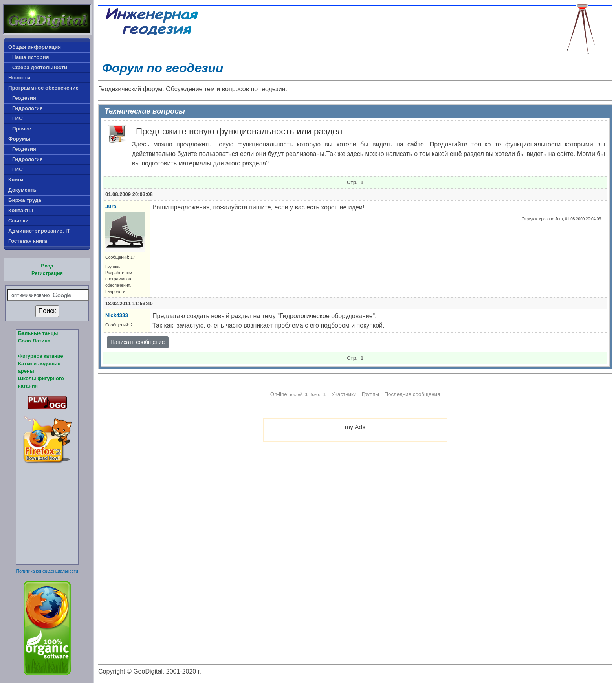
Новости (19, 78)
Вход (47, 266)
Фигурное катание (41, 356)
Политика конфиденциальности (47, 571)
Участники (344, 394)
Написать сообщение (138, 342)
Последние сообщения (412, 394)
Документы (23, 190)
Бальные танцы (38, 333)
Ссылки (18, 221)
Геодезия (24, 98)
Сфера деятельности (40, 67)
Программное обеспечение (43, 88)
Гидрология (27, 108)
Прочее (22, 129)
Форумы (19, 139)
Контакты (21, 210)
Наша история (30, 57)
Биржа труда (25, 200)
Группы (370, 394)
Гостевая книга (28, 241)
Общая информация (35, 47)
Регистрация (47, 273)
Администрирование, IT (39, 231)
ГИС (17, 118)
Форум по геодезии (163, 68)
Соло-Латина (34, 341)
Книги (16, 180)
